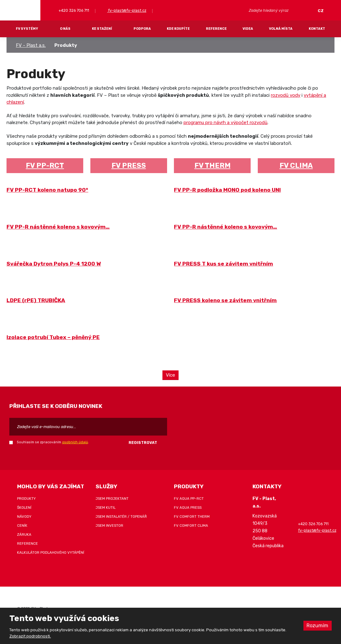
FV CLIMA (296, 165)
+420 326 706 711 (73, 10)
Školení (24, 507)
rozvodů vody (286, 95)
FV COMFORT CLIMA (191, 525)
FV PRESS (129, 165)
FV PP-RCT (45, 165)
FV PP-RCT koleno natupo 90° (47, 190)
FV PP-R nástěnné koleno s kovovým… (58, 227)
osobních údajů (75, 442)
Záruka (24, 534)
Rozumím (317, 626)
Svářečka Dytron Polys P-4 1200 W (54, 264)
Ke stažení (102, 29)
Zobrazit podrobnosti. (30, 636)
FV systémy (27, 29)
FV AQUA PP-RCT (189, 498)
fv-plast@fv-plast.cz (127, 10)
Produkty (26, 498)
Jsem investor (109, 525)
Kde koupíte (178, 29)
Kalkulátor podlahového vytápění (51, 552)
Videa (248, 29)
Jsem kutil (106, 507)
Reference (216, 29)
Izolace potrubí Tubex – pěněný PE (53, 337)
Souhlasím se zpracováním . (53, 442)
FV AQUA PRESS (188, 507)
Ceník (22, 525)
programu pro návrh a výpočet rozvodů (225, 123)
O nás (65, 29)
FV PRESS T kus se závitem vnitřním (223, 264)
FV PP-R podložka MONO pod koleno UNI (227, 190)
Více (171, 375)
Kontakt (317, 29)
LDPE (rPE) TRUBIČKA (36, 300)
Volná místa (281, 29)
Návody (24, 516)
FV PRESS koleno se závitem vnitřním (225, 300)
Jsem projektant (112, 498)
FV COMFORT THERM (192, 516)
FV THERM (212, 165)
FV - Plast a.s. (31, 45)
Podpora (142, 29)
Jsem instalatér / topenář (121, 516)
